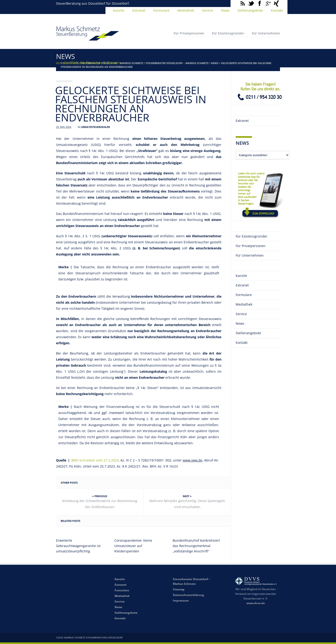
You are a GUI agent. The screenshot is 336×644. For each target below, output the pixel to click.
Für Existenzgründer (228, 33)
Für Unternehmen (266, 33)
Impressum (181, 601)
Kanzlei (119, 10)
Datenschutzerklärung (188, 595)
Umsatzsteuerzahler (95, 127)
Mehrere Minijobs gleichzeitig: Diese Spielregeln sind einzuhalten (187, 504)
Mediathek (186, 10)
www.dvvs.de (256, 603)
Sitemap (179, 589)
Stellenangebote (250, 10)
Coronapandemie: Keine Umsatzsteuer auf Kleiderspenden (133, 546)
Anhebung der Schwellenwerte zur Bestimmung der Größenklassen (100, 504)
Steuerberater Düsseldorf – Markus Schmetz (177, 63)
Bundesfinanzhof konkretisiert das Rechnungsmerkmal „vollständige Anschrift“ (196, 546)
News (225, 10)
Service (207, 10)
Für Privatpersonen (189, 33)
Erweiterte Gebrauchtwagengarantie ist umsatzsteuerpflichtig (78, 546)
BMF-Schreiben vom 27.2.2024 (94, 460)
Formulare (161, 10)
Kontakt (277, 10)
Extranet (139, 10)
